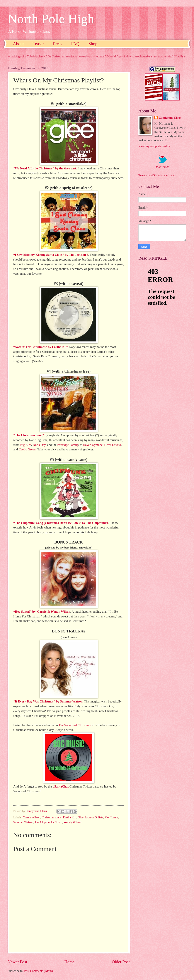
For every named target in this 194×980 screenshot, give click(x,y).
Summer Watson (23, 822)
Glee (81, 817)
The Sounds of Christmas (75, 725)
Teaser (38, 44)
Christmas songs (52, 817)
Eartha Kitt (70, 817)
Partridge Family (68, 445)
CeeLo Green (27, 449)
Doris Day (39, 445)
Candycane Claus (170, 118)
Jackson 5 (91, 817)
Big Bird (26, 445)
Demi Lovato (113, 445)
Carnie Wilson (31, 817)
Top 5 (59, 822)
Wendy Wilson (72, 822)
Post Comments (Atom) (38, 971)
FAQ (75, 44)
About (18, 44)
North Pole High (51, 19)
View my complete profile (154, 146)
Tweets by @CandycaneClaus (156, 175)
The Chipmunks (44, 822)
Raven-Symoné (93, 445)
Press (58, 44)
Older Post (121, 962)
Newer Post (17, 962)
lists (101, 817)
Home (69, 962)
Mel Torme (111, 817)
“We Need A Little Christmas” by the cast (45, 168)
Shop (93, 44)
